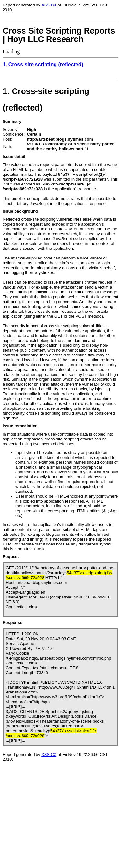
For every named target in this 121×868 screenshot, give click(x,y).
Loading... (45, 819)
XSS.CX (49, 5)
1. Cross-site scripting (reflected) (43, 64)
